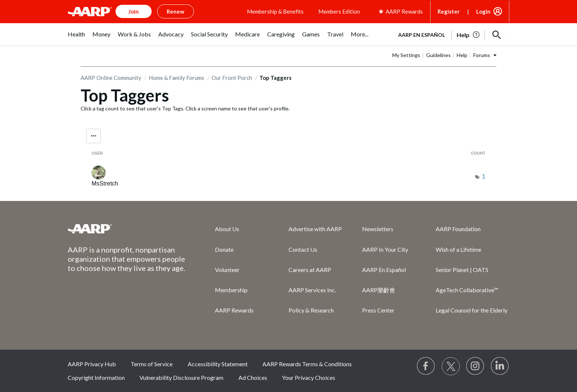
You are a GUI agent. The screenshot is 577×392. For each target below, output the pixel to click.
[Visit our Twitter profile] (451, 366)
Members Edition (339, 11)
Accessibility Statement (218, 364)
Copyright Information (96, 377)
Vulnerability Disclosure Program (181, 377)
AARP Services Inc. (312, 290)
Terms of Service (152, 364)
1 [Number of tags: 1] (484, 176)
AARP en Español (422, 35)
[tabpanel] (450, 34)
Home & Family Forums (176, 78)
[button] (497, 35)
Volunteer (227, 270)
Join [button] (134, 11)
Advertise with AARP (315, 229)
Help (462, 55)
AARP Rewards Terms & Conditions (307, 364)
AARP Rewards (234, 310)
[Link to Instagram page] (475, 366)
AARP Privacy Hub (92, 364)
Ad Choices (253, 377)
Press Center (378, 310)
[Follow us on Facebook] (426, 366)
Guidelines (438, 55)
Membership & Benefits (275, 11)
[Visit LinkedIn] (500, 366)
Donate (224, 249)
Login (483, 11)
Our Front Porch (232, 78)
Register (449, 11)
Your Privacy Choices (309, 377)
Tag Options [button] (93, 136)
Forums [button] (482, 55)
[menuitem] (76, 38)
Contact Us (303, 249)
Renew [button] (176, 11)
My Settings (406, 55)
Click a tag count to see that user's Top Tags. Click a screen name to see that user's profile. (185, 108)
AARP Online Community (111, 78)
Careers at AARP (310, 270)
